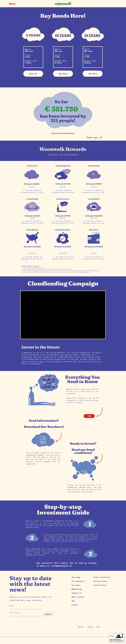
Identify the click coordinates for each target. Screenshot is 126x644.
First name (14, 613)
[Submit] (48, 614)
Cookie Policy (99, 585)
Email (12, 606)
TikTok (98, 627)
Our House (76, 585)
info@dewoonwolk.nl (62, 566)
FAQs (80, 402)
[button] (13, 4)
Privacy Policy (100, 581)
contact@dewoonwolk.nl (84, 272)
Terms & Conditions (102, 577)
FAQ (73, 601)
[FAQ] (89, 416)
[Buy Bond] (63, 74)
